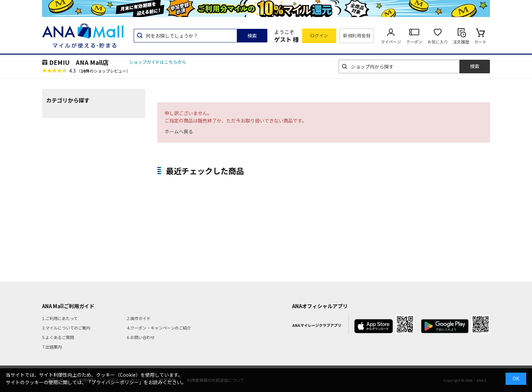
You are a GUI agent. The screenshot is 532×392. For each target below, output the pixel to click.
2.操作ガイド (139, 318)
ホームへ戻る (179, 131)
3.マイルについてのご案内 (66, 328)
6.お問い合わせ (141, 337)
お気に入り (438, 42)
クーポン (414, 42)
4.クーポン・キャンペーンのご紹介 (159, 328)
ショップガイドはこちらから (158, 62)
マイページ (391, 42)
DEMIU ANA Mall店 (79, 62)
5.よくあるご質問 (58, 337)
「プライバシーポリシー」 (115, 382)
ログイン (319, 35)
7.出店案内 (52, 347)
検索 (252, 36)
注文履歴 (461, 42)
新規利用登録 (357, 35)
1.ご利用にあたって (60, 318)
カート (480, 42)
